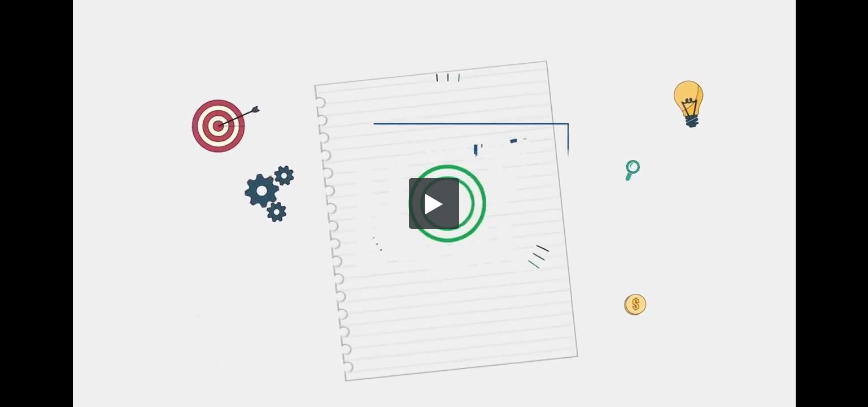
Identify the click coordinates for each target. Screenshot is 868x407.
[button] (434, 203)
